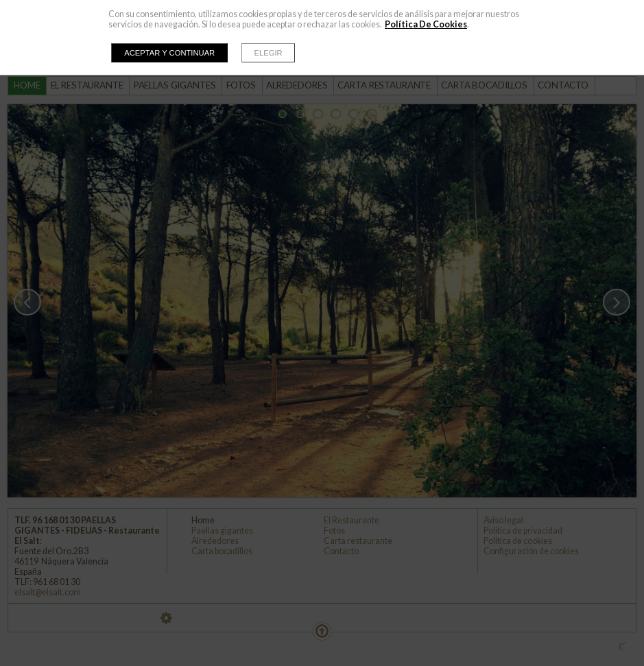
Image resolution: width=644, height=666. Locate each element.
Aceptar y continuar (169, 53)
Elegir (269, 53)
